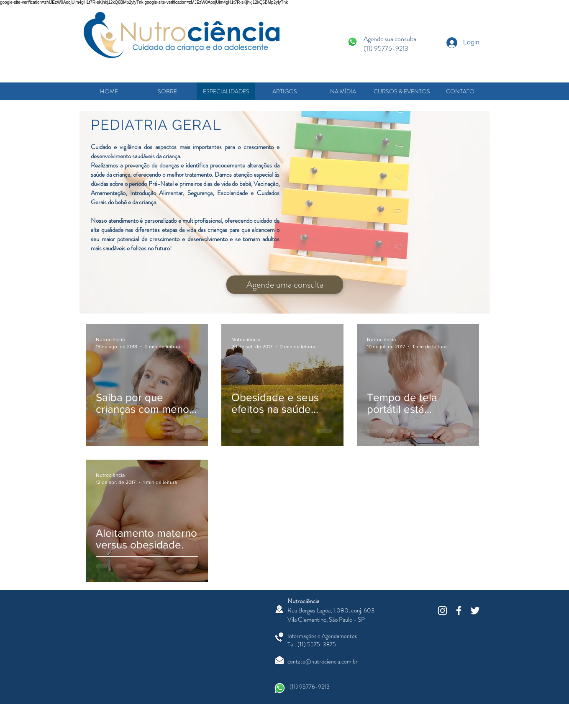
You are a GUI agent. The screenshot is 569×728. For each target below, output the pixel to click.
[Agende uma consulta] (285, 285)
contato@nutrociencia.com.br (323, 661)
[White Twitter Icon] (475, 611)
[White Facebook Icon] (459, 611)
